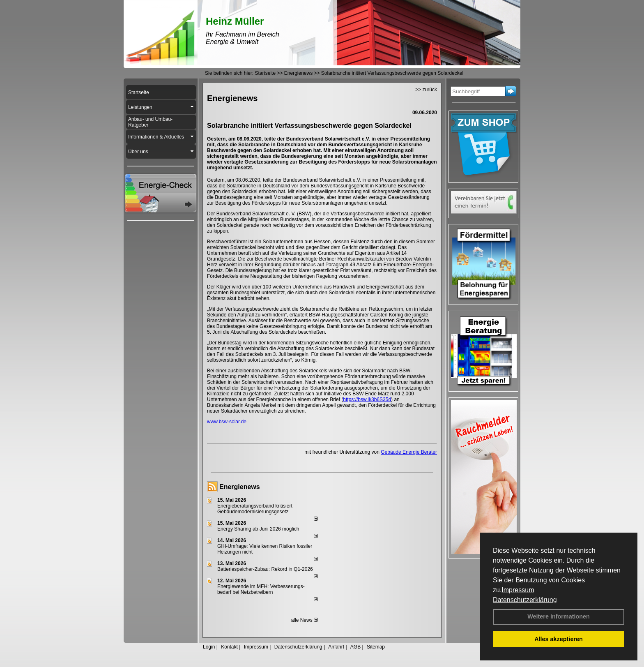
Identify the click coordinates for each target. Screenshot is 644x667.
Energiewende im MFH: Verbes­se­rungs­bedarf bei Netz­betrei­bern (261, 589)
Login (209, 647)
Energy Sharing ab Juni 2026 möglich (258, 529)
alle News (305, 620)
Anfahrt (336, 647)
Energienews (240, 487)
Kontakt (229, 647)
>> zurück (426, 90)
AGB (355, 647)
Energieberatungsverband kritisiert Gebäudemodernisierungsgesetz (255, 509)
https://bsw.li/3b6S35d (367, 399)
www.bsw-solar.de (227, 422)
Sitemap (376, 647)
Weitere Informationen (559, 616)
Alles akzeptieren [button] (559, 639)
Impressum (518, 590)
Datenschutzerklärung (525, 600)
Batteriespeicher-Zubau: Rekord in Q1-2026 (265, 569)
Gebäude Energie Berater (409, 452)
